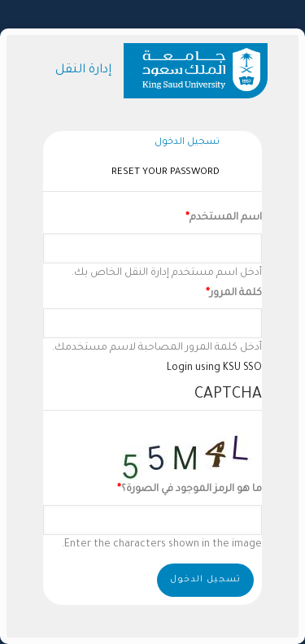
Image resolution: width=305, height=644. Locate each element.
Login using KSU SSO (214, 368)
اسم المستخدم (226, 218)
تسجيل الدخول (183, 144)
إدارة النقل (83, 70)
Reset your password (166, 173)
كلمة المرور (236, 294)
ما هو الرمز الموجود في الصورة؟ (192, 490)
